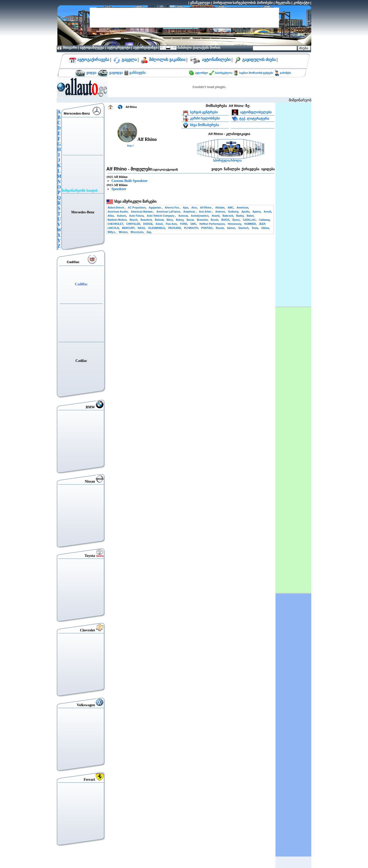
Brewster (202, 220)
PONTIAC (207, 228)
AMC (231, 208)
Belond (159, 220)
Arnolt (267, 212)
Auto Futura (136, 216)
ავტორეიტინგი (145, 48)
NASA (141, 228)
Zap (149, 232)
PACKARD (174, 228)
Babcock (228, 216)
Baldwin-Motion (117, 220)
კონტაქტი (301, 3)
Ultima (265, 228)
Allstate (220, 208)
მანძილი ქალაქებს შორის (198, 48)
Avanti (215, 216)
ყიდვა (91, 73)
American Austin (118, 212)
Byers (236, 220)
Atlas (111, 216)
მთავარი (70, 48)
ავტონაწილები (216, 60)
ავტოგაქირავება (93, 60)
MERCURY (128, 228)
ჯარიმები (285, 73)
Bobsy (180, 220)
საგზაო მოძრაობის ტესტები (256, 73)
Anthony (233, 212)
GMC (193, 224)
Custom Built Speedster (130, 181)
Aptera (257, 212)
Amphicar (189, 212)
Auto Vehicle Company (161, 216)
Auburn (122, 216)
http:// (130, 146)
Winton (123, 232)
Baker (250, 216)
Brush (215, 220)
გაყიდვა (116, 73)
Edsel (159, 224)
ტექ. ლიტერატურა (254, 118)
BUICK (225, 220)
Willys (112, 232)
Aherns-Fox (172, 208)
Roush (220, 228)
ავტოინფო (202, 73)
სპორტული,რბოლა (227, 161)
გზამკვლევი (200, 3)
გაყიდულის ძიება (259, 60)
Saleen (231, 228)
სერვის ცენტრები (204, 112)
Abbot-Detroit (116, 208)
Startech (243, 228)
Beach (134, 220)
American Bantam (142, 212)
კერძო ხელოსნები (205, 118)
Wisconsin (137, 232)
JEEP (262, 224)
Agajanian (155, 208)
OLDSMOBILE (157, 228)
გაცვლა (129, 60)
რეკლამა (283, 3)
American (243, 208)
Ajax (185, 208)
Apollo (245, 212)
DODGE (148, 224)
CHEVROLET (115, 224)
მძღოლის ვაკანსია (167, 60)
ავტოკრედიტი (119, 48)
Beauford (146, 220)
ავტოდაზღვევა (92, 48)
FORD (183, 224)
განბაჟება (137, 73)
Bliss (170, 220)
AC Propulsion (137, 208)
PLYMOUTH (191, 228)
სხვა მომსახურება (205, 125)
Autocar (183, 216)
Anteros (220, 212)
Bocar (190, 220)
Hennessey (234, 224)
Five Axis (171, 224)
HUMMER (250, 224)
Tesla (255, 228)
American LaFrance (168, 212)
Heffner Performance (212, 224)
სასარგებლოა (224, 73)
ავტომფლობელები (256, 112)
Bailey (240, 216)
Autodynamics (200, 216)
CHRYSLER (133, 224)
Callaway (264, 220)
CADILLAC (249, 220)
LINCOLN (113, 228)
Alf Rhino (206, 208)
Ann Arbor (205, 212)
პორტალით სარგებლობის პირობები (243, 3)
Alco (194, 208)
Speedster (119, 189)
